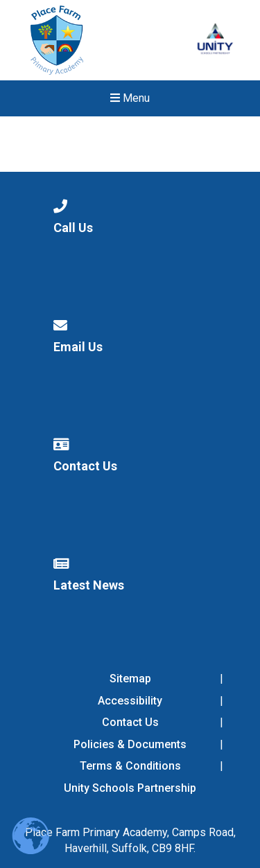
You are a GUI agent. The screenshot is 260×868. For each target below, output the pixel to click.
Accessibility (130, 701)
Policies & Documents (130, 744)
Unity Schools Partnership (130, 788)
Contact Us (130, 722)
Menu (130, 98)
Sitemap (130, 679)
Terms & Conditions (130, 766)
